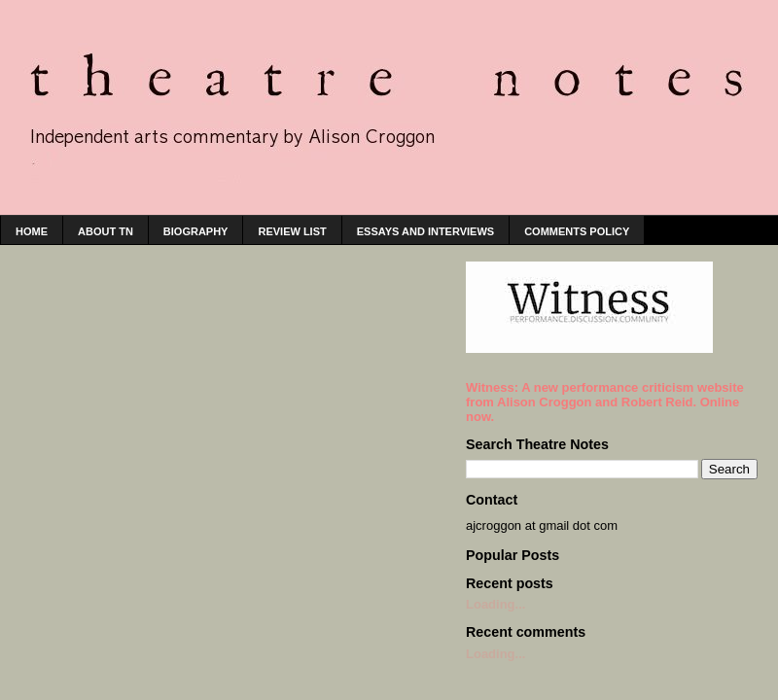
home (32, 231)
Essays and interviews (425, 231)
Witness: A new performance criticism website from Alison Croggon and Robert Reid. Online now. (605, 402)
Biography (196, 231)
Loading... (495, 604)
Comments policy (577, 231)
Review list (292, 231)
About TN (106, 231)
